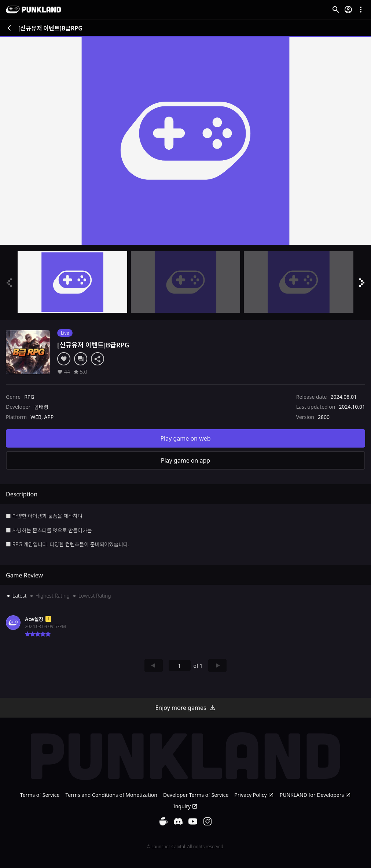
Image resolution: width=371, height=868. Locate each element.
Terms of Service (40, 795)
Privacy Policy (254, 795)
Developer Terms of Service (196, 795)
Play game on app (185, 460)
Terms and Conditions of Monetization (111, 795)
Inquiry (185, 806)
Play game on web (185, 438)
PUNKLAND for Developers (315, 795)
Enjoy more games (185, 708)
